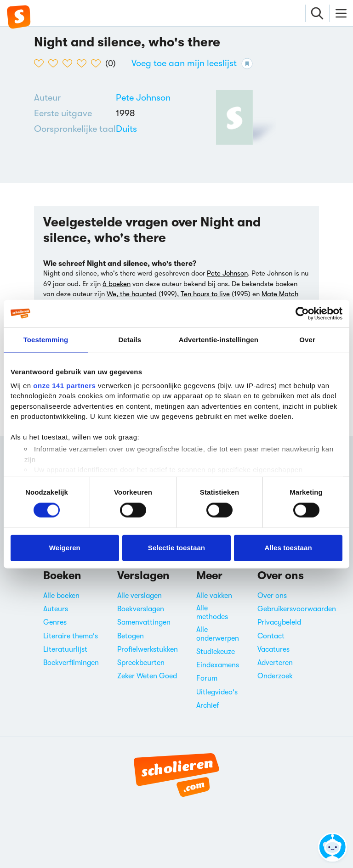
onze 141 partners (64, 385)
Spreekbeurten (141, 663)
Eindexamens (218, 665)
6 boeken (117, 284)
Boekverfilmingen (71, 663)
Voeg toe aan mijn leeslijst (192, 64)
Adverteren (275, 663)
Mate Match (280, 294)
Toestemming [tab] (46, 340)
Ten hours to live (205, 294)
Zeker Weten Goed (147, 676)
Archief (208, 705)
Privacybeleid (279, 622)
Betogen (131, 636)
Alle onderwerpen (218, 634)
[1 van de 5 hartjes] (41, 63)
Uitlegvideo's (217, 692)
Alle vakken (214, 596)
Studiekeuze (216, 652)
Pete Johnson (143, 98)
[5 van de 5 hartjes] (98, 63)
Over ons (272, 596)
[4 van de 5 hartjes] (84, 63)
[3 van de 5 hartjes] (70, 63)
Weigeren (65, 548)
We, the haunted (132, 294)
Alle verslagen (139, 596)
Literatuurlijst (65, 649)
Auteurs (56, 609)
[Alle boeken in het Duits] (126, 129)
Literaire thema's (71, 636)
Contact (271, 636)
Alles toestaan (288, 548)
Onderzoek (275, 676)
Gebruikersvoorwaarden (297, 609)
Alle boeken (61, 596)
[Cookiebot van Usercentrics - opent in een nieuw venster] (302, 314)
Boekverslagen (141, 609)
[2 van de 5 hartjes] (55, 63)
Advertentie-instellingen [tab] (219, 340)
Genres (55, 622)
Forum (207, 678)
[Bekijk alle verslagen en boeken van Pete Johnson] (143, 98)
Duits (126, 129)
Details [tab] (130, 340)
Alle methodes (212, 612)
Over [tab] (307, 340)
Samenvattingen (144, 622)
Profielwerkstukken (148, 649)
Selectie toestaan (176, 548)
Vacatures (273, 649)
